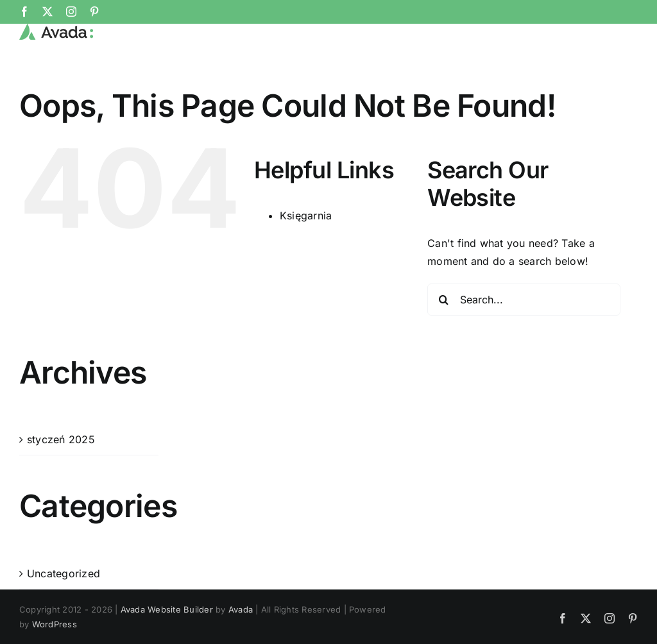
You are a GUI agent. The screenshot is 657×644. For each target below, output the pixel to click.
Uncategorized (64, 616)
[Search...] (524, 342)
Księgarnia (306, 258)
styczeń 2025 (61, 482)
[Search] (443, 342)
